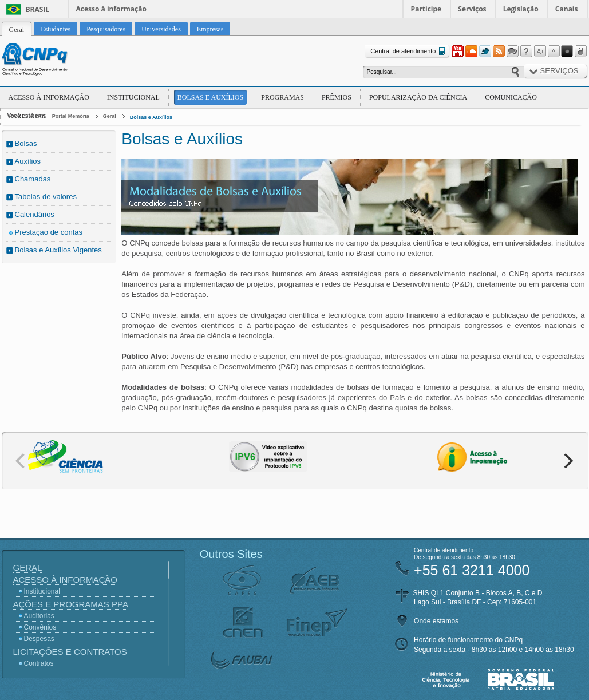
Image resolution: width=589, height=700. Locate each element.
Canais (567, 9)
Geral (110, 116)
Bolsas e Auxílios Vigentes (58, 250)
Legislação (521, 9)
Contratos (39, 663)
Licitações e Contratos (70, 652)
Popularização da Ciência (418, 97)
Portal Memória (71, 116)
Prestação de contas (49, 232)
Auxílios (28, 161)
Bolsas (26, 143)
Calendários (35, 214)
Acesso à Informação (49, 97)
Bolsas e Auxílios (210, 97)
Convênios (40, 627)
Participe (426, 9)
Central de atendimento (409, 51)
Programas (282, 97)
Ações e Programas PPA (71, 604)
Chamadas (33, 179)
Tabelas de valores (46, 197)
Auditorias (39, 616)
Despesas (39, 639)
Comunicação (511, 97)
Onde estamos (436, 621)
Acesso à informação (111, 9)
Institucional (133, 97)
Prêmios (337, 97)
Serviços (472, 9)
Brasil (38, 9)
